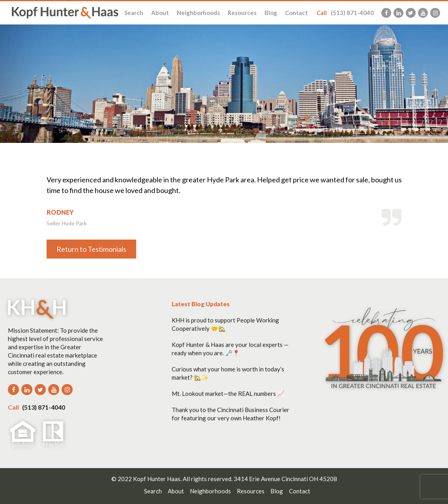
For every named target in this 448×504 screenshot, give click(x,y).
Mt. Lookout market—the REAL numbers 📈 (228, 393)
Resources (242, 13)
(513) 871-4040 (345, 13)
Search (134, 13)
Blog (271, 13)
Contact (296, 13)
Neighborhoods (198, 13)
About (160, 13)
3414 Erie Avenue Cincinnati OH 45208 (285, 479)
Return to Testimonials (91, 249)
